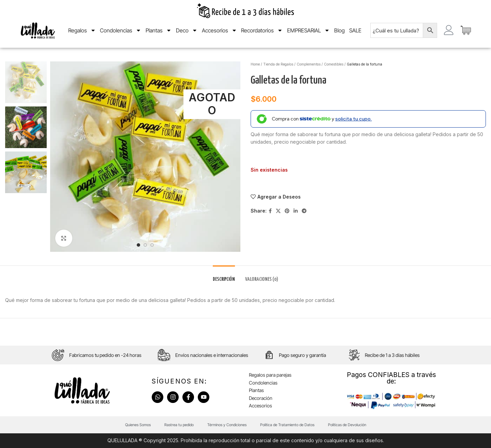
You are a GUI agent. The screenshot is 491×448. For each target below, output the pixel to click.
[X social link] (278, 211)
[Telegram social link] (304, 211)
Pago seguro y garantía (302, 355)
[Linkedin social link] (296, 211)
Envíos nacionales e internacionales (212, 355)
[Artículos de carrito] (467, 30)
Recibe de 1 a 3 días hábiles (392, 355)
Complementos (309, 64)
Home (255, 64)
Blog (339, 30)
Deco (187, 30)
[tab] (224, 276)
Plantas (159, 30)
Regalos (82, 30)
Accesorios (219, 30)
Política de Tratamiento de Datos (287, 425)
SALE (355, 30)
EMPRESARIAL (308, 30)
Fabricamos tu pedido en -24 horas (105, 355)
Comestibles (334, 64)
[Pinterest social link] (287, 211)
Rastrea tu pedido (179, 425)
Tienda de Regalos (278, 64)
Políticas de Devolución (347, 425)
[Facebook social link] (270, 211)
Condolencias (121, 30)
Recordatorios (262, 30)
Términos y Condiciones (227, 425)
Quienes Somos (138, 425)
